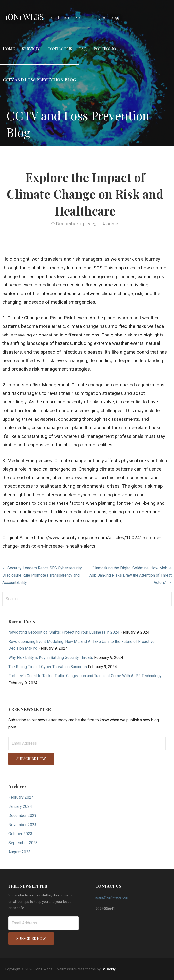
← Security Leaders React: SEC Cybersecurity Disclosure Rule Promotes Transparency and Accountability (42, 575)
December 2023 (22, 816)
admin (113, 224)
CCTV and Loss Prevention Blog (39, 80)
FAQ (83, 49)
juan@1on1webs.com (112, 897)
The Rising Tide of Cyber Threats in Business (48, 667)
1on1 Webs (24, 16)
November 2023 (22, 825)
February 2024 (21, 797)
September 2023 (23, 843)
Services (31, 49)
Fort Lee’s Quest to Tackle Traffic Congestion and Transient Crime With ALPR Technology (85, 676)
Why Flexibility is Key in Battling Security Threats (51, 658)
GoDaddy (109, 969)
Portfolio (105, 49)
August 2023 (19, 852)
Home (9, 49)
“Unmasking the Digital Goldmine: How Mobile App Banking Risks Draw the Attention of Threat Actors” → (130, 575)
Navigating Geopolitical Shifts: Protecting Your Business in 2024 (64, 632)
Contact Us (60, 49)
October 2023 (20, 834)
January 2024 (20, 806)
